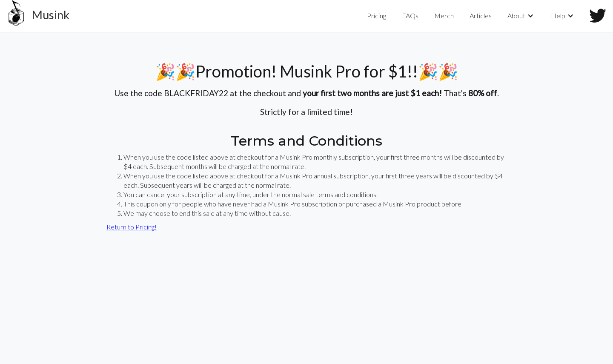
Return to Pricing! (132, 227)
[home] (35, 16)
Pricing (377, 16)
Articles (481, 16)
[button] (521, 16)
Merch (444, 16)
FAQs (410, 16)
